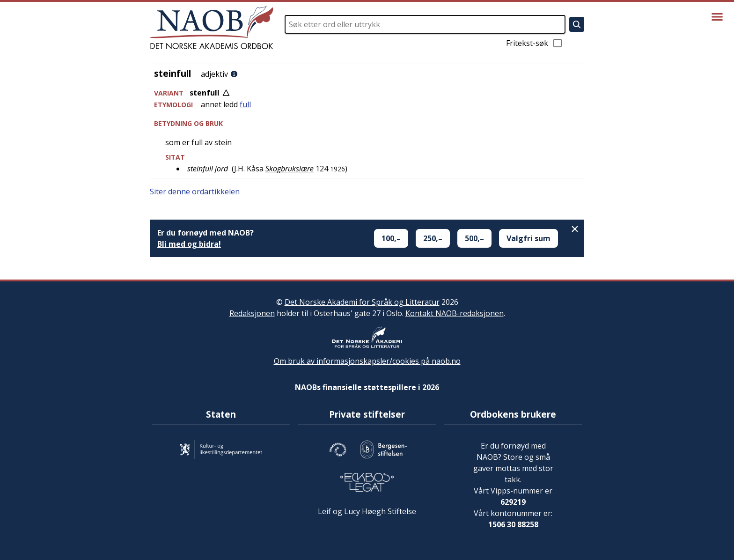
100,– (391, 238)
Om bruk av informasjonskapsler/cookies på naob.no (367, 361)
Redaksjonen (252, 313)
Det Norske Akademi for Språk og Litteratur (362, 302)
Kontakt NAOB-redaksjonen (455, 313)
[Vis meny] (717, 17)
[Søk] (577, 24)
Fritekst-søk (535, 43)
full (245, 104)
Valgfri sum (528, 238)
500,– (474, 238)
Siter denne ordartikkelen (195, 192)
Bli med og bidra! (189, 244)
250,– (433, 238)
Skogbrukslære (290, 169)
